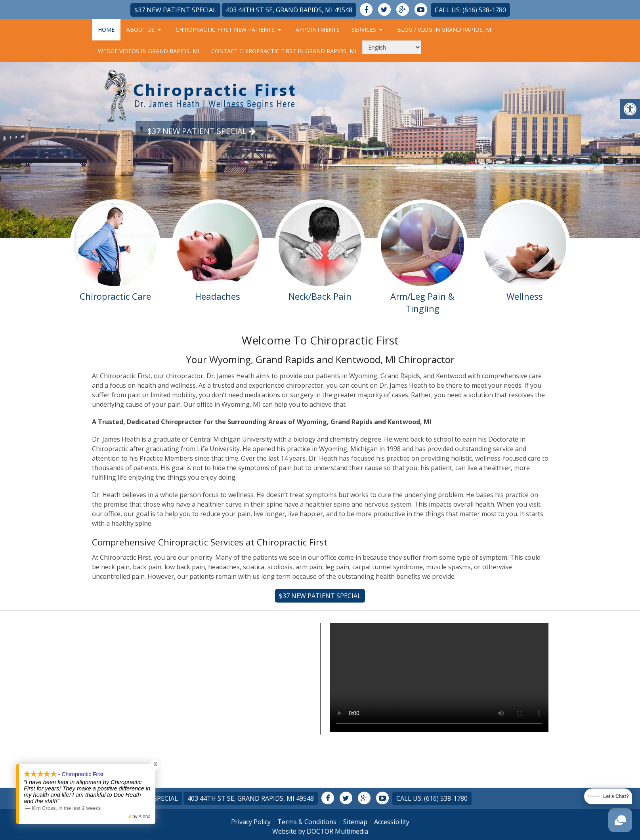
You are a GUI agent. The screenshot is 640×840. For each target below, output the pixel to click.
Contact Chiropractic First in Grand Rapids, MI (284, 51)
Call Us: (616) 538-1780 (470, 10)
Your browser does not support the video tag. (439, 677)
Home (106, 30)
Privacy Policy (251, 822)
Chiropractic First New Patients (225, 30)
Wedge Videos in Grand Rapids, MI (149, 51)
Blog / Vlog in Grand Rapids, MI (445, 30)
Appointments (318, 30)
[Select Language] (392, 47)
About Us (140, 30)
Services (364, 30)
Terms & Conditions (307, 822)
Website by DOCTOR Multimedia (320, 831)
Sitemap (355, 822)
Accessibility (392, 822)
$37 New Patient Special (175, 10)
